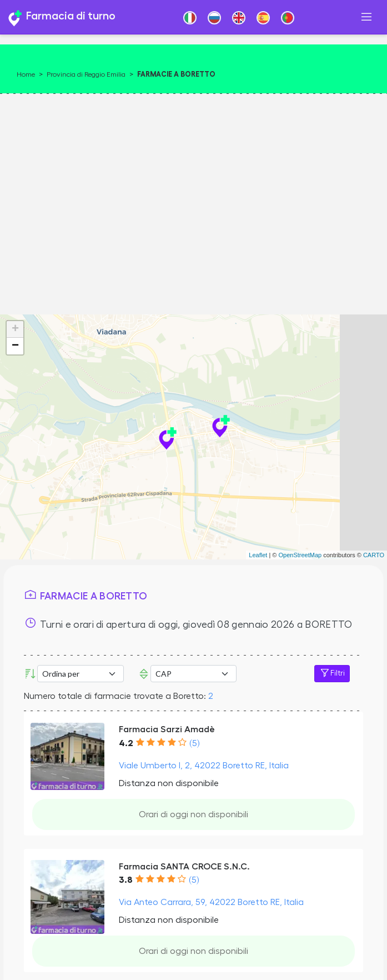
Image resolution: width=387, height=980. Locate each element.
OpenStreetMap (300, 555)
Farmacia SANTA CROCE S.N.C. (184, 867)
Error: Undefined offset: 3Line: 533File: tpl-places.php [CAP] (194, 674)
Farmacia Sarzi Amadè (167, 729)
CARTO (374, 555)
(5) (194, 743)
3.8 (126, 880)
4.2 (126, 743)
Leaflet (258, 555)
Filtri (332, 673)
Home (26, 74)
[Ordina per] (81, 674)
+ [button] (15, 329)
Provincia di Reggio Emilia (86, 74)
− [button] (15, 346)
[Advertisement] (191, 200)
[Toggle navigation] (366, 17)
